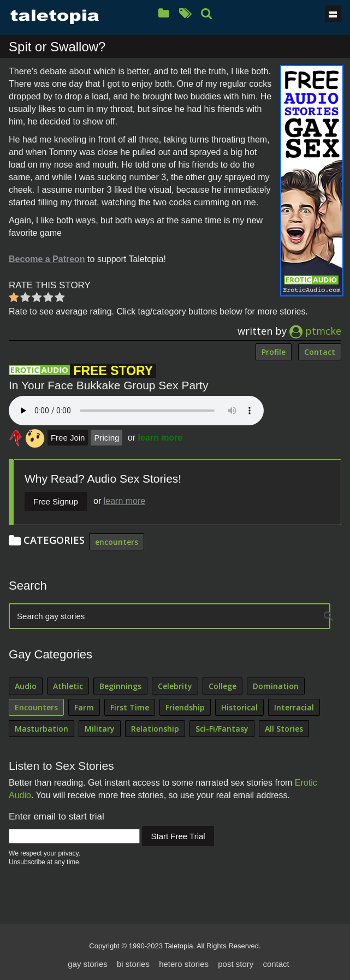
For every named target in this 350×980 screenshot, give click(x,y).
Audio (26, 686)
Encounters (36, 707)
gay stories (88, 964)
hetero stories (184, 964)
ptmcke (315, 331)
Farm (84, 707)
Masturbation (41, 729)
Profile (274, 352)
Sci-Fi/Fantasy (222, 729)
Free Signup (56, 501)
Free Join (68, 438)
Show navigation (333, 14)
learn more (160, 438)
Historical (239, 707)
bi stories (133, 964)
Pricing (106, 438)
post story (236, 964)
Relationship (155, 729)
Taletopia (179, 946)
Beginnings (120, 686)
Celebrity (175, 686)
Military (100, 729)
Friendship (185, 707)
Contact (320, 352)
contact (276, 964)
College (223, 686)
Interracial (294, 707)
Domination (276, 686)
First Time (130, 707)
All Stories (284, 729)
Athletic (68, 686)
